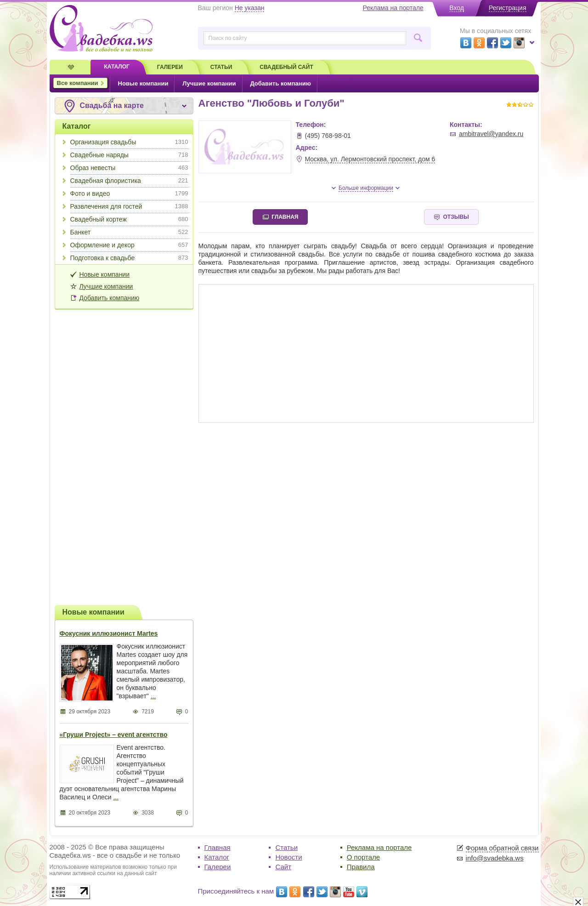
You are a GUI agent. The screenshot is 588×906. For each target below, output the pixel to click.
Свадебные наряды (129, 155)
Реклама (393, 8)
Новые (143, 83)
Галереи (218, 867)
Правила (361, 867)
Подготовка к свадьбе (129, 258)
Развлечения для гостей (129, 206)
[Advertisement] (124, 456)
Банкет (129, 232)
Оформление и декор (129, 245)
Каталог (77, 126)
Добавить (280, 83)
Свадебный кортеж (129, 219)
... (153, 696)
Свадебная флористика (129, 181)
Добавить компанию (110, 298)
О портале (363, 857)
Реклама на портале (379, 847)
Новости (288, 857)
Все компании (78, 83)
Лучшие (209, 83)
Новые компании (105, 274)
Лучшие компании (106, 286)
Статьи (286, 847)
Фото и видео (129, 194)
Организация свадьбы (129, 142)
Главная (218, 847)
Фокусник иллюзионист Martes (109, 633)
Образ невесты (129, 168)
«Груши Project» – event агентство (114, 735)
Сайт (283, 867)
